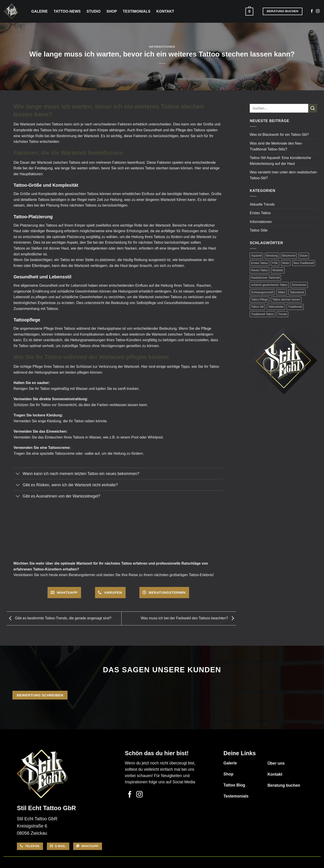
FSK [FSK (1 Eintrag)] (275, 263)
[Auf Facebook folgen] (312, 11)
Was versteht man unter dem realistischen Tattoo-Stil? (283, 175)
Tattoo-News (67, 11)
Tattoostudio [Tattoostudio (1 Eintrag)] (276, 307)
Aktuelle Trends (262, 204)
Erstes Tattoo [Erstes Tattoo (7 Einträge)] (259, 263)
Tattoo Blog (234, 785)
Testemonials (236, 796)
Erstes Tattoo (260, 213)
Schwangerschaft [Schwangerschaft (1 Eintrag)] (262, 292)
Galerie (40, 11)
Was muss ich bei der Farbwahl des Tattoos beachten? (188, 618)
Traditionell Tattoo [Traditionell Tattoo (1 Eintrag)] (262, 314)
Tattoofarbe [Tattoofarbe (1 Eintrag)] (297, 292)
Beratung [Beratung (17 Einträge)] (272, 256)
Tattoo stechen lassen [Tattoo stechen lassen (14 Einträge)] (286, 299)
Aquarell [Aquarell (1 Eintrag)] (256, 256)
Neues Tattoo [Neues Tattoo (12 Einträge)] (259, 270)
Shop (112, 11)
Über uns (276, 763)
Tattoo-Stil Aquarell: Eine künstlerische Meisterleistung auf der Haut (280, 161)
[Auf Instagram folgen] (318, 11)
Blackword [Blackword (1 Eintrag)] (289, 256)
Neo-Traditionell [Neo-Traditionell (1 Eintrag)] (304, 263)
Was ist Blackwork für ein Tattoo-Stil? (279, 135)
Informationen (162, 47)
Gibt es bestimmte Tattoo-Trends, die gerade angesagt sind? (59, 618)
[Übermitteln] (313, 108)
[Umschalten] (18, 474)
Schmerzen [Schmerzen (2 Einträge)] (299, 285)
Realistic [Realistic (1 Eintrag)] (278, 270)
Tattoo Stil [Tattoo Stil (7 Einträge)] (257, 307)
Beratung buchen (284, 785)
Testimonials (137, 11)
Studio (93, 11)
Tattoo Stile (259, 230)
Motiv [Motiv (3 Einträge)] (286, 263)
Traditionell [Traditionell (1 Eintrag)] (295, 307)
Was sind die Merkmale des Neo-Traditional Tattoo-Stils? (276, 146)
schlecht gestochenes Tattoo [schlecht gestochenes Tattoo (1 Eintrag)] (269, 285)
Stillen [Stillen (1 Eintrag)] (282, 292)
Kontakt (165, 11)
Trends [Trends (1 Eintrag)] (282, 314)
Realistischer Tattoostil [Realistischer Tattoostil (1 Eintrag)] (265, 278)
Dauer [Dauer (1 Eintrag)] (304, 256)
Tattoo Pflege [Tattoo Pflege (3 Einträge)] (259, 299)
